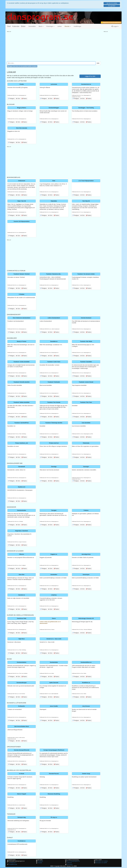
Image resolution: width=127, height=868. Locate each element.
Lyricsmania (54, 84)
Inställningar (77, 26)
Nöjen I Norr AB (22, 201)
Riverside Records (54, 774)
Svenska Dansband (86, 318)
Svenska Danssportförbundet (22, 750)
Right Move (22, 639)
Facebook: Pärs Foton (86, 402)
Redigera (11, 99)
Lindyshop (54, 595)
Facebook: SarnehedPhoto (22, 423)
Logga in (115, 26)
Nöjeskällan (54, 201)
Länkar (59, 26)
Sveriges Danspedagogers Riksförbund (54, 750)
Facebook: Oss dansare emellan (86, 274)
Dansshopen (86, 575)
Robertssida (86, 443)
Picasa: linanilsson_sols (22, 443)
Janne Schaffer (54, 706)
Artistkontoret (22, 181)
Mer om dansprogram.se (73, 861)
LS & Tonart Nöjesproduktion (86, 181)
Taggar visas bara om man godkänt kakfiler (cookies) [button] (22, 66)
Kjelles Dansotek (54, 683)
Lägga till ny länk (90, 76)
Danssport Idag (22, 817)
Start (9, 26)
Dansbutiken (54, 575)
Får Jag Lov (54, 817)
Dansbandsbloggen (54, 108)
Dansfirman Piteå (22, 618)
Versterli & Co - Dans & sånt (54, 639)
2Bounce (22, 554)
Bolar (54, 181)
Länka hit (69, 863)
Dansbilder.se (54, 341)
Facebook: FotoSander (54, 382)
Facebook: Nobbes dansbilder (22, 402)
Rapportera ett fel (111, 22)
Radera (24, 99)
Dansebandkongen (22, 683)
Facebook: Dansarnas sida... (54, 274)
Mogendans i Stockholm (22, 531)
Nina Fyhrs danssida (22, 128)
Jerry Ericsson (86, 706)
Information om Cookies (102, 861)
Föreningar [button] (50, 26)
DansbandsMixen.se (86, 662)
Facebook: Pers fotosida (54, 402)
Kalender (16, 26)
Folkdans (86, 510)
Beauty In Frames (22, 341)
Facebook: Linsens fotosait (86, 382)
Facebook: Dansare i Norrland (22, 274)
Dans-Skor (22, 575)
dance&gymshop (86, 554)
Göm (18, 99)
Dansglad (54, 510)
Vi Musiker (22, 294)
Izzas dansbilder (86, 423)
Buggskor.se (54, 554)
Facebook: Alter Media (86, 341)
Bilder (23, 26)
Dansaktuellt (22, 467)
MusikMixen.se (86, 683)
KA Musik (22, 774)
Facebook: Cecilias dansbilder (22, 362)
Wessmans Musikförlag (54, 794)
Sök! (98, 63)
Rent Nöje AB (86, 201)
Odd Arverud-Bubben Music (22, 726)
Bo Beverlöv (22, 706)
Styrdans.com (22, 487)
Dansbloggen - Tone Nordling (86, 108)
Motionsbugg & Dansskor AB (86, 618)
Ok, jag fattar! (112, 6)
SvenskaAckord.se (86, 84)
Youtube (40, 863)
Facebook (40, 861)
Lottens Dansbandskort (54, 318)
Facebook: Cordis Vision (54, 362)
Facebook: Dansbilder (86, 362)
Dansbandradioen (22, 662)
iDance (54, 618)
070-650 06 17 (13, 863)
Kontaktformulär (13, 864)
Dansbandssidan (22, 510)
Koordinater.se (22, 841)
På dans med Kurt (54, 443)
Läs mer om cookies (112, 3)
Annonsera (70, 864)
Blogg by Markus (22, 108)
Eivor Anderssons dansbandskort (22, 318)
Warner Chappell (22, 794)
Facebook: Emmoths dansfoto (22, 382)
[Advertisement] (54, 46)
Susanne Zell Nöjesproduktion (22, 221)
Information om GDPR (101, 863)
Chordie (22, 84)
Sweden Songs (86, 774)
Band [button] (41, 26)
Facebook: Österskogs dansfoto (54, 423)
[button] (68, 26)
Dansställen (32, 26)
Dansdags (54, 467)
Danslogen (86, 467)
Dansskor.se (22, 595)
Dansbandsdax (54, 662)
